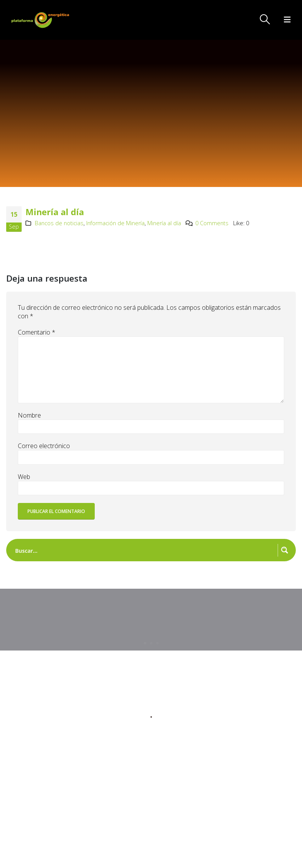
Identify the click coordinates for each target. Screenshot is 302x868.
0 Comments (212, 223)
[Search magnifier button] (285, 550)
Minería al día (164, 223)
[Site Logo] (41, 20)
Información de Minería (115, 223)
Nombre (29, 415)
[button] (265, 19)
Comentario (37, 332)
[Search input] (145, 550)
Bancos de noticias (59, 223)
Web (24, 477)
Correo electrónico (44, 446)
